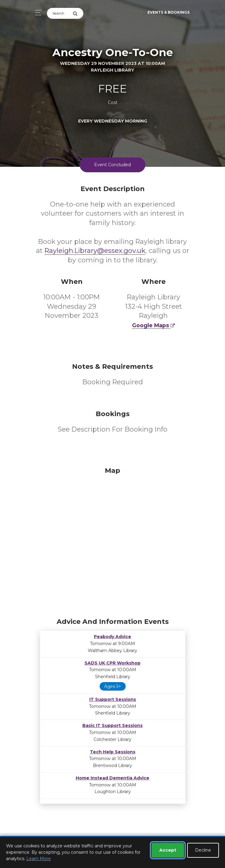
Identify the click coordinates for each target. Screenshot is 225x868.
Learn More (39, 859)
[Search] (60, 13)
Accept (168, 850)
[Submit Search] (78, 13)
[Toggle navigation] (36, 13)
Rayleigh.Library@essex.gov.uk (95, 251)
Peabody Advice (113, 637)
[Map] (113, 541)
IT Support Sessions (113, 699)
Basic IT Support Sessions (113, 725)
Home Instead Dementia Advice (113, 778)
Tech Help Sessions (113, 752)
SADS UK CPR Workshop (113, 663)
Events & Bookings (169, 12)
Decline (203, 850)
